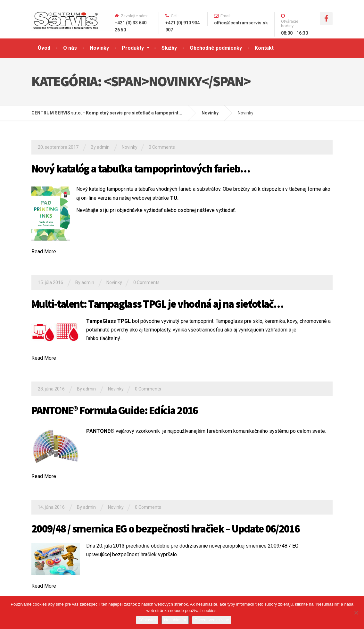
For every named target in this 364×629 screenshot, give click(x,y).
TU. (174, 198)
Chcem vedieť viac (212, 620)
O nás (70, 48)
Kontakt (264, 48)
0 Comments (162, 147)
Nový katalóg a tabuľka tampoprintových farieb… (141, 169)
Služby (169, 48)
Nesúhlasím (175, 620)
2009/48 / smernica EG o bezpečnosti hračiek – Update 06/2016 (165, 529)
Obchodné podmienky (216, 48)
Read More (44, 252)
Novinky (99, 48)
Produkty (133, 48)
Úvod (44, 48)
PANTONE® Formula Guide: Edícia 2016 (115, 410)
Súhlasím (147, 620)
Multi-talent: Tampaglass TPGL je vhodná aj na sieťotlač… (157, 304)
